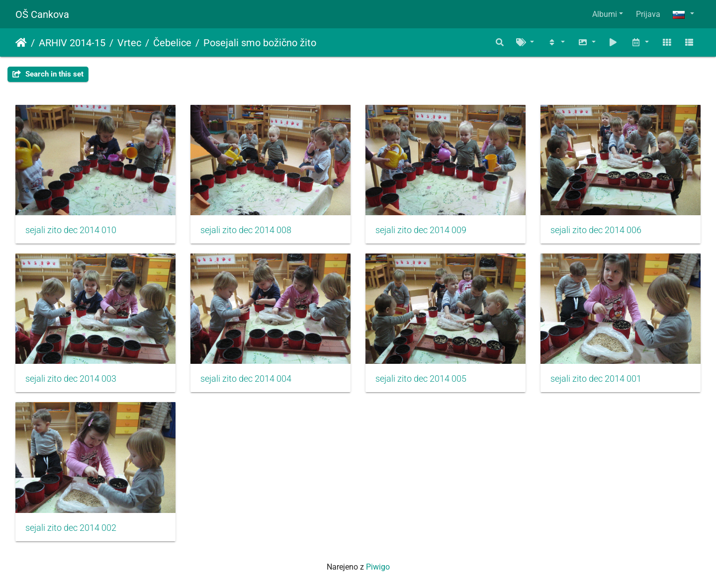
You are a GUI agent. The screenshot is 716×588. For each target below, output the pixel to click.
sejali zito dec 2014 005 (421, 379)
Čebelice (172, 43)
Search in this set (48, 74)
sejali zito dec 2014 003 (71, 379)
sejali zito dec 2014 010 (71, 230)
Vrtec (129, 43)
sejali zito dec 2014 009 (421, 230)
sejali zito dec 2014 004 (246, 379)
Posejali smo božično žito (260, 43)
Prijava (648, 14)
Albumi (605, 14)
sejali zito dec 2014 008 (246, 230)
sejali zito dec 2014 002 (71, 528)
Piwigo (378, 567)
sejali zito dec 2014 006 (596, 230)
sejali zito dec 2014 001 (596, 379)
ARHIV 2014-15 (72, 43)
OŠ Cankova (42, 14)
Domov (21, 43)
